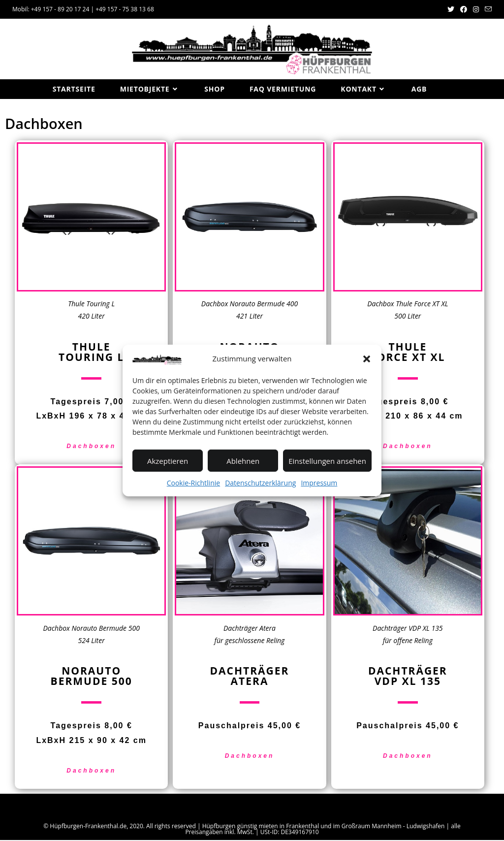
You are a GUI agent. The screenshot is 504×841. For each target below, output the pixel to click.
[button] (367, 358)
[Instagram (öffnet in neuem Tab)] (476, 9)
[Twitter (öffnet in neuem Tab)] (451, 9)
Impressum (319, 483)
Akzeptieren (168, 460)
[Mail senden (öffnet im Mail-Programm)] (487, 9)
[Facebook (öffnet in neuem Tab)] (464, 9)
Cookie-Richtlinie (193, 483)
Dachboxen (91, 448)
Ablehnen (243, 460)
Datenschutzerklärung (260, 483)
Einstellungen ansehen (327, 460)
